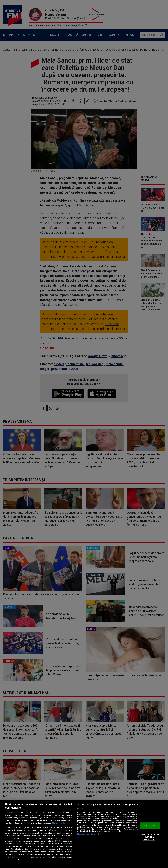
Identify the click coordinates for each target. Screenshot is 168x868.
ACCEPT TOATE (150, 826)
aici (25, 846)
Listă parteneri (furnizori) (88, 834)
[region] (84, 834)
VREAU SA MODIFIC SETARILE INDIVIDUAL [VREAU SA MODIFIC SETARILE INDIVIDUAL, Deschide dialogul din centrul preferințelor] (149, 837)
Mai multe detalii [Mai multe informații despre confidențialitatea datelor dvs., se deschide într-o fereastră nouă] (59, 823)
